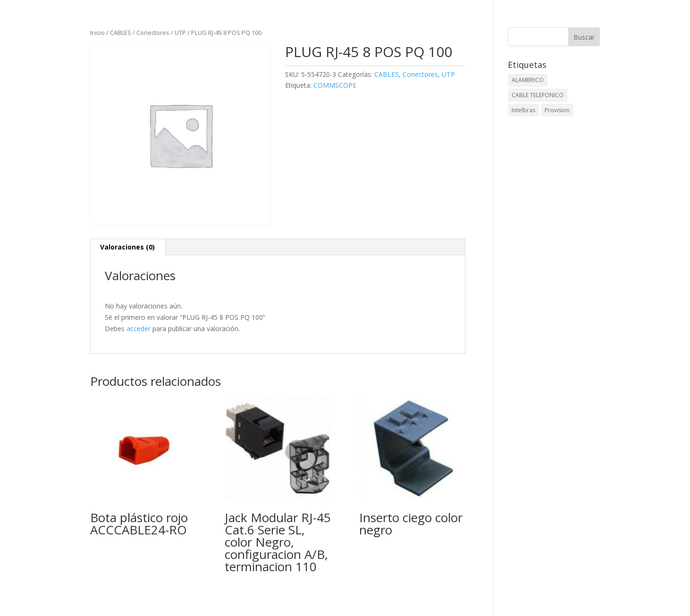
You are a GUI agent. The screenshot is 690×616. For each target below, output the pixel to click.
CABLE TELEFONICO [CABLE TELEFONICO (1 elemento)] (538, 95)
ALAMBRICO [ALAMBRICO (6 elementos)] (528, 80)
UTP (180, 33)
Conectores (153, 33)
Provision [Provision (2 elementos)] (557, 110)
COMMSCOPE (335, 85)
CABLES (121, 33)
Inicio (97, 33)
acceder (139, 329)
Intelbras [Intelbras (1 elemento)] (523, 110)
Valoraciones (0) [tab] (127, 247)
